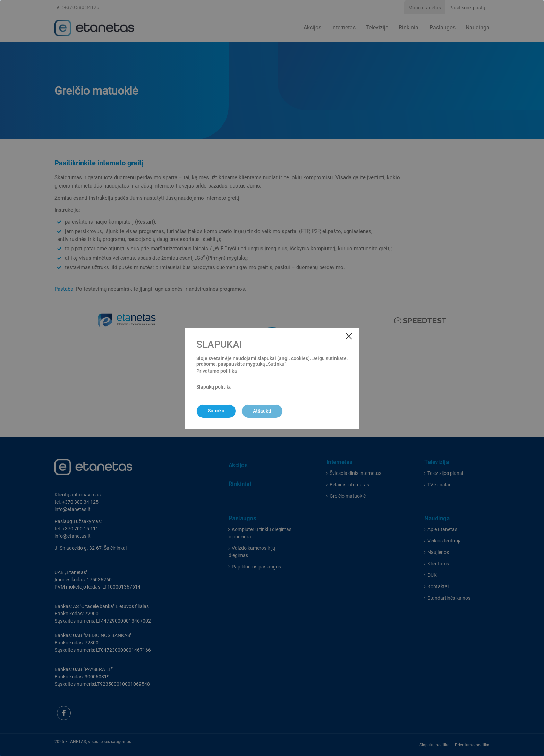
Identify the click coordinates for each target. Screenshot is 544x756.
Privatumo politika (217, 371)
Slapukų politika (214, 387)
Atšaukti (262, 411)
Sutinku (216, 411)
